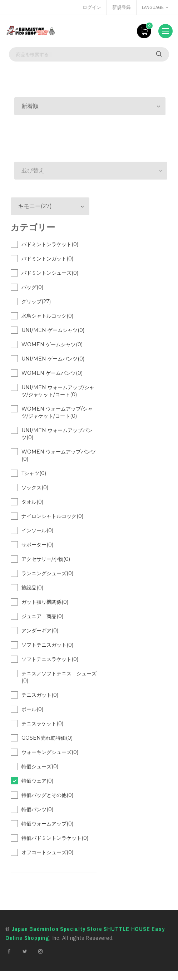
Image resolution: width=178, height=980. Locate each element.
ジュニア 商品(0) (42, 616)
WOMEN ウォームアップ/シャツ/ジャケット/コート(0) (57, 412)
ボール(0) (32, 709)
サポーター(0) (37, 545)
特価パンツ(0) (37, 809)
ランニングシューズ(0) (47, 573)
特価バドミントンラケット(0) (55, 838)
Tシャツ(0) (34, 473)
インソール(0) (37, 530)
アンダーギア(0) (40, 631)
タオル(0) (32, 502)
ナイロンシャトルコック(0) (52, 516)
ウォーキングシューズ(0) (50, 752)
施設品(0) (32, 588)
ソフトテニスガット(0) (47, 645)
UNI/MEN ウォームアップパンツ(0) (57, 434)
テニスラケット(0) (42, 724)
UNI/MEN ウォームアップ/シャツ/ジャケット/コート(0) (58, 391)
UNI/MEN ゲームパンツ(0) (53, 359)
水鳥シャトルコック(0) (47, 316)
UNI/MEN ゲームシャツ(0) (53, 330)
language (155, 7)
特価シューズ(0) (40, 766)
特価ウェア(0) (37, 781)
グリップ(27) (36, 302)
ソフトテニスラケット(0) (50, 659)
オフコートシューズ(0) (47, 852)
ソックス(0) (35, 487)
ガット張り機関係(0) (45, 602)
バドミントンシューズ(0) (50, 273)
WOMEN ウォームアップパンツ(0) (59, 455)
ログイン (92, 7)
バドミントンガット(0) (47, 259)
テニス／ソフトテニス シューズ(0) (59, 677)
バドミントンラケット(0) (50, 244)
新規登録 (122, 7)
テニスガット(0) (40, 695)
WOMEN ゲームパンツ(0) (52, 373)
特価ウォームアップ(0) (47, 824)
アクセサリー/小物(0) (46, 559)
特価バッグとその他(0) (47, 795)
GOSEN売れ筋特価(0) (47, 738)
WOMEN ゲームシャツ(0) (52, 344)
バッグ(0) (32, 287)
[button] (90, 106)
